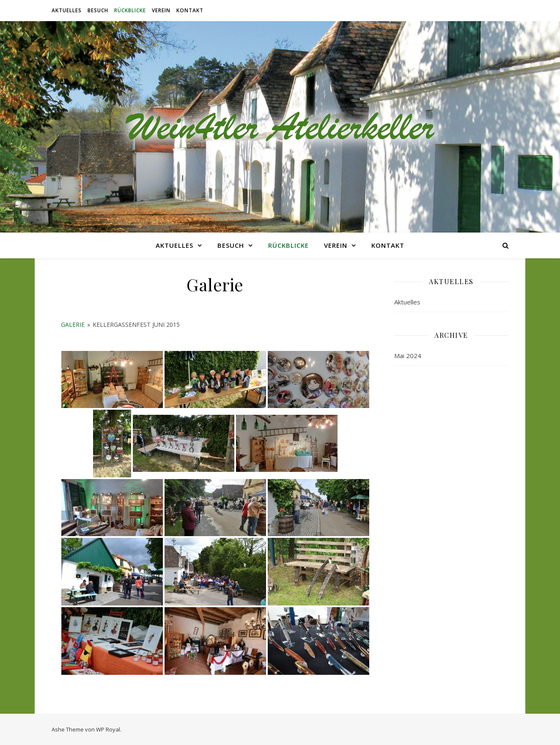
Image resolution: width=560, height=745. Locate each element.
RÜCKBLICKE (130, 10)
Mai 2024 (408, 356)
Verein (161, 10)
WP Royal (108, 729)
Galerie (73, 325)
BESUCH (98, 10)
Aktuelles (67, 10)
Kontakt (190, 10)
